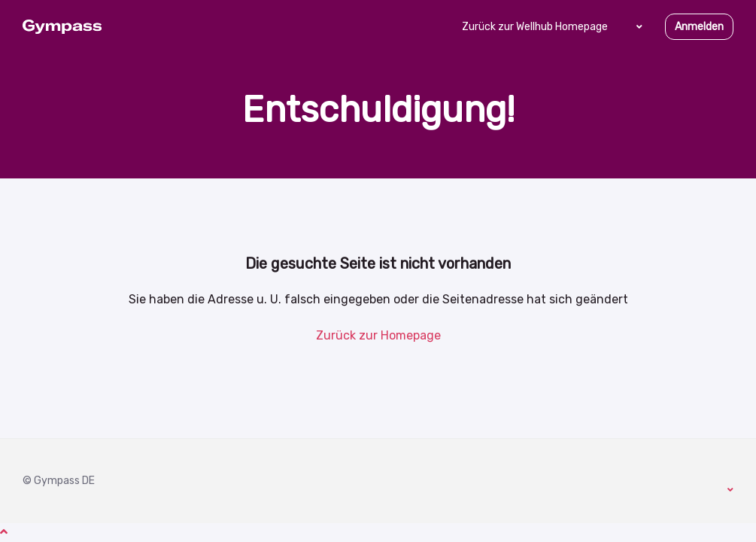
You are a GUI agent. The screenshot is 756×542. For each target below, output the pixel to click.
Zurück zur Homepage (378, 335)
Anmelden (699, 27)
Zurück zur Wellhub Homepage (535, 27)
